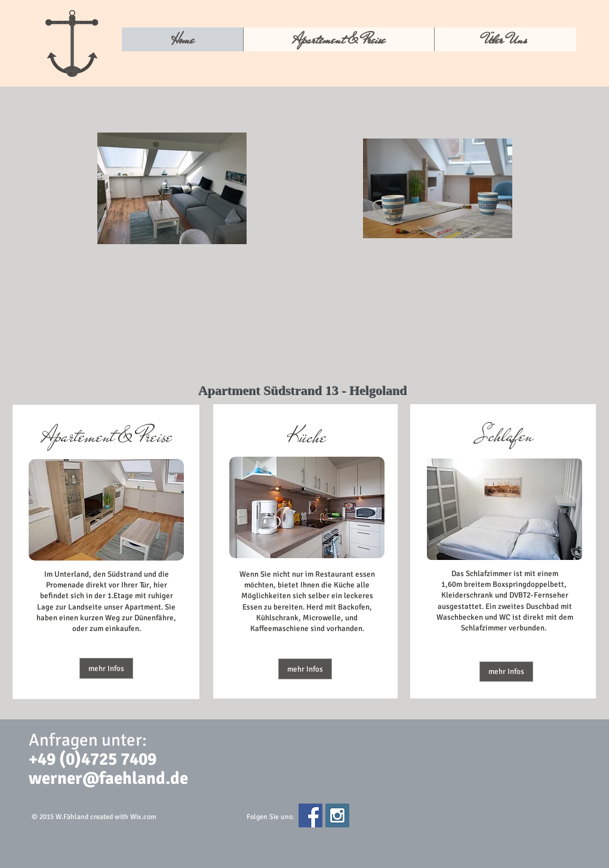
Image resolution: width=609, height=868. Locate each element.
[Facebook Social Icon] (310, 815)
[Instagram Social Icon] (337, 815)
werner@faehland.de (108, 778)
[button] (305, 669)
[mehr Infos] (106, 668)
